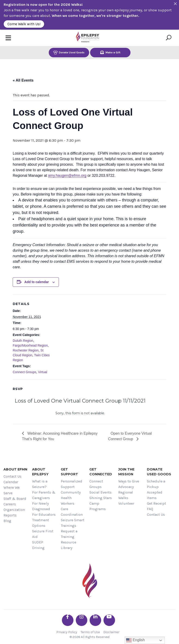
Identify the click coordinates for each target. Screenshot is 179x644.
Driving (38, 548)
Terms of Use (90, 632)
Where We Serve (12, 490)
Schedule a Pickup (156, 484)
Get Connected (101, 472)
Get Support (69, 472)
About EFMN (15, 469)
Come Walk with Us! (24, 24)
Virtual (43, 372)
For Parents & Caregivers (44, 495)
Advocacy (126, 487)
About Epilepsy (40, 472)
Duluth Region (23, 341)
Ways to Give (129, 481)
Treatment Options (41, 523)
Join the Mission (126, 472)
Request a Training (69, 534)
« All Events (23, 80)
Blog (7, 521)
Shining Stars (101, 498)
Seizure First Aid (43, 534)
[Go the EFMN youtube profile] (109, 620)
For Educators (44, 514)
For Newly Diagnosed (41, 506)
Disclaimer (111, 632)
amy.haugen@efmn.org (67, 175)
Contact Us (12, 476)
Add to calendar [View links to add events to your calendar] (37, 282)
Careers (10, 504)
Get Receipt (156, 503)
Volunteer (126, 503)
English (135, 640)
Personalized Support (71, 484)
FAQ (150, 509)
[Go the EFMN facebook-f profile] (68, 620)
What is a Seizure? (40, 484)
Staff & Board (15, 499)
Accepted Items (155, 495)
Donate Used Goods (69, 52)
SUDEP (38, 542)
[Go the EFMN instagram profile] (82, 620)
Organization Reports (14, 512)
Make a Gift (110, 52)
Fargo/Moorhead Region (30, 345)
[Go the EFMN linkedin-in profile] (95, 620)
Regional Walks (126, 495)
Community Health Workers (71, 498)
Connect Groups (24, 372)
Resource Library (68, 545)
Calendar (11, 482)
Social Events (100, 492)
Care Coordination (72, 512)
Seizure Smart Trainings (73, 523)
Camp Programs (98, 506)
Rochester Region (26, 350)
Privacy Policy (67, 632)
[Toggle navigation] (8, 38)
